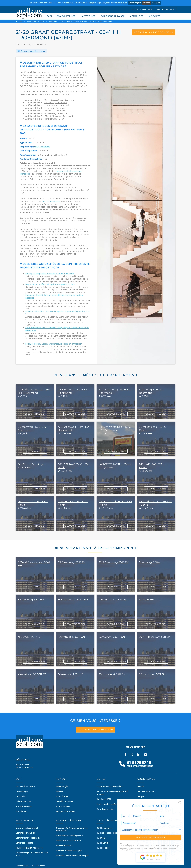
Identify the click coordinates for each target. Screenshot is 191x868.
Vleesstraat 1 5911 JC (71, 674)
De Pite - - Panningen (32, 464)
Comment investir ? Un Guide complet (72, 855)
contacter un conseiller (95, 730)
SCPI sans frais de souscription (110, 833)
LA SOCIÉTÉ (154, 16)
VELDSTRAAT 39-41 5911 (114, 600)
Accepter (156, 3)
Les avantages (22, 791)
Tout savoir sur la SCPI (26, 786)
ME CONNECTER (165, 9)
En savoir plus (135, 3)
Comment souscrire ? (146, 791)
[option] (136, 211)
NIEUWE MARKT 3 (29, 637)
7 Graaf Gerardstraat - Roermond (59, 100)
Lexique (140, 796)
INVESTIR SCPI (88, 16)
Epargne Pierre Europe (66, 811)
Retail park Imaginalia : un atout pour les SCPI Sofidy (50, 273)
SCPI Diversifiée (103, 843)
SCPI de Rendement (52, 201)
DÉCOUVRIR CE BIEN (35, 414)
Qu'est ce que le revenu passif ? (70, 836)
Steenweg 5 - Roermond (55, 108)
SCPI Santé (101, 838)
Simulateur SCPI (104, 799)
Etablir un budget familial (27, 828)
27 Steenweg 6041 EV (72, 562)
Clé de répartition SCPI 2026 (68, 841)
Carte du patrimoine (105, 809)
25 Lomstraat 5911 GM (153, 674)
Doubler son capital (65, 846)
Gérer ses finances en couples (69, 851)
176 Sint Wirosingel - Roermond (58, 116)
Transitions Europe (64, 801)
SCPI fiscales (21, 811)
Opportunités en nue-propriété (110, 786)
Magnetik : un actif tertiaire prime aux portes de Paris (50, 284)
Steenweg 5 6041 (150, 562)
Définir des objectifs (24, 843)
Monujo (140, 786)
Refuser (147, 3)
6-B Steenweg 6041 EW (73, 600)
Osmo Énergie (62, 796)
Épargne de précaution (25, 833)
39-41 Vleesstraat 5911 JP (155, 637)
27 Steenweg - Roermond (55, 102)
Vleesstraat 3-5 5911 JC (32, 674)
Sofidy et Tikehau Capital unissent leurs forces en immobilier (54, 344)
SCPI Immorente (43, 147)
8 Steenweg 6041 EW (31, 600)
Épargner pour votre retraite (28, 838)
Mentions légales (22, 866)
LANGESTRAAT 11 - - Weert (115, 464)
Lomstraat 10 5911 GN (72, 637)
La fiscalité (21, 796)
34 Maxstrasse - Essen (54, 119)
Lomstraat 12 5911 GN (112, 637)
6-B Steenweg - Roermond (56, 113)
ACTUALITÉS (137, 16)
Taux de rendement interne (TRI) (29, 848)
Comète (60, 791)
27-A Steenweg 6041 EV (114, 562)
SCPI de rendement (24, 806)
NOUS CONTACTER (142, 9)
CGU (32, 866)
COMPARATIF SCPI (66, 16)
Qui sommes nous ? (24, 801)
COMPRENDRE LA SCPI (113, 16)
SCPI (49, 16)
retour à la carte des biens (154, 32)
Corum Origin (62, 786)
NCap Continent (63, 806)
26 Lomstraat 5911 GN (112, 674)
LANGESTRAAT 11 (150, 600)
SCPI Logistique (104, 848)
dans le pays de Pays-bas (46, 75)
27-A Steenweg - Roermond (56, 105)
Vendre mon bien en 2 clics (108, 804)
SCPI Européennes (104, 828)
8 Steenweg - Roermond (55, 111)
